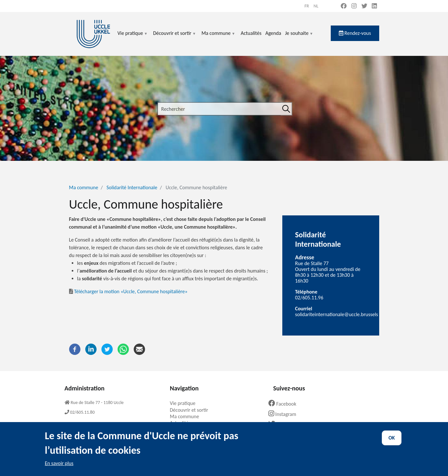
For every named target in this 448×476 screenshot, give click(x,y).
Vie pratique (133, 37)
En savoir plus (59, 469)
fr (307, 6)
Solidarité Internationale (132, 187)
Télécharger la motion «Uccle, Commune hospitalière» (128, 291)
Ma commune (219, 37)
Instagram (285, 414)
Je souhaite (299, 37)
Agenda (273, 33)
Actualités (251, 33)
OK (392, 444)
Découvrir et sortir (175, 37)
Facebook (285, 404)
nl (316, 6)
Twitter (282, 424)
